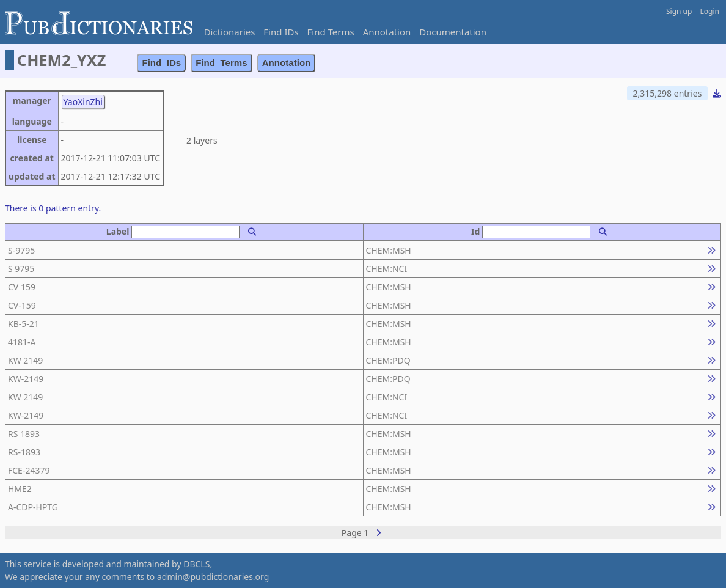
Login (710, 11)
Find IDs (281, 32)
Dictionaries (230, 32)
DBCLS (196, 564)
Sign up (679, 11)
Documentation (453, 32)
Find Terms (331, 32)
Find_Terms (222, 63)
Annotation (387, 32)
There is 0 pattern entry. (53, 208)
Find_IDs (161, 63)
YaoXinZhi (83, 102)
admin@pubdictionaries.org (213, 577)
